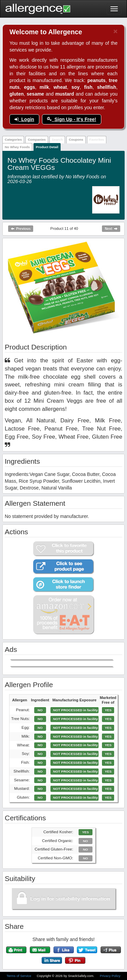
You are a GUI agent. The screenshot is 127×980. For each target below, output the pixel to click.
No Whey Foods (17, 147)
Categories (13, 139)
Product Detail (47, 147)
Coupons (76, 139)
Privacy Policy (110, 976)
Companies (37, 139)
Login (24, 119)
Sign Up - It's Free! (72, 119)
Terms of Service (19, 976)
